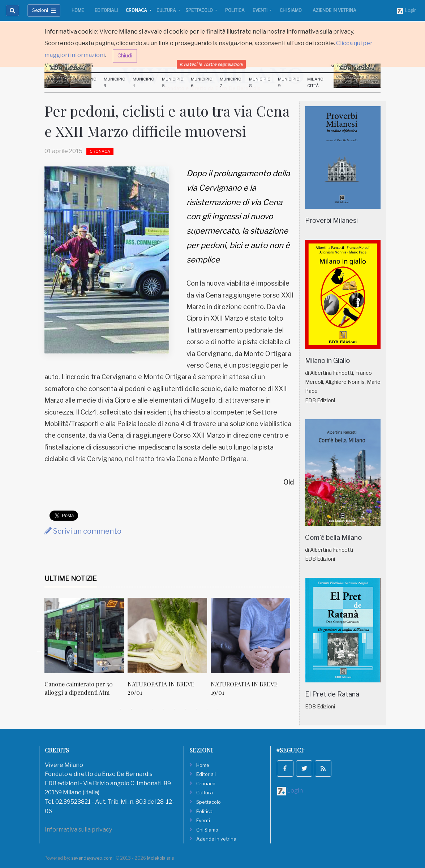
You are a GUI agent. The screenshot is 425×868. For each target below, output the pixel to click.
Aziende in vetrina (334, 10)
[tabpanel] (86, 651)
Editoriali (106, 10)
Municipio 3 (115, 82)
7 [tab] (185, 709)
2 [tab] (131, 709)
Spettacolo (200, 10)
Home (78, 10)
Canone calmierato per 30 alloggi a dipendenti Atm (79, 688)
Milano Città (315, 82)
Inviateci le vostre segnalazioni (211, 64)
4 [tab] (153, 709)
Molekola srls (160, 858)
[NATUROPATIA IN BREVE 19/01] (250, 635)
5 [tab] (164, 709)
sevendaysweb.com (92, 858)
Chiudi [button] (125, 56)
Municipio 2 (86, 82)
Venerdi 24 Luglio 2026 (69, 66)
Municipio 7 (231, 82)
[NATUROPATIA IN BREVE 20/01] (167, 635)
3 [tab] (142, 709)
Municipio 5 (173, 82)
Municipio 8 (260, 82)
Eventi (261, 10)
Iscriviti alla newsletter (353, 66)
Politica (235, 10)
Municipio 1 (56, 82)
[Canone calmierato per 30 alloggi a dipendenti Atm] (84, 635)
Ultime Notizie (71, 579)
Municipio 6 (202, 82)
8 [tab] (196, 709)
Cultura (167, 10)
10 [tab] (218, 709)
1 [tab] (120, 709)
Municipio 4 (143, 82)
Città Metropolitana (355, 82)
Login (407, 11)
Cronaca (137, 10)
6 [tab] (175, 709)
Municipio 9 (289, 82)
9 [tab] (207, 709)
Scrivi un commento (83, 531)
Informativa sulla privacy (78, 830)
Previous (39, 651)
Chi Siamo (291, 10)
